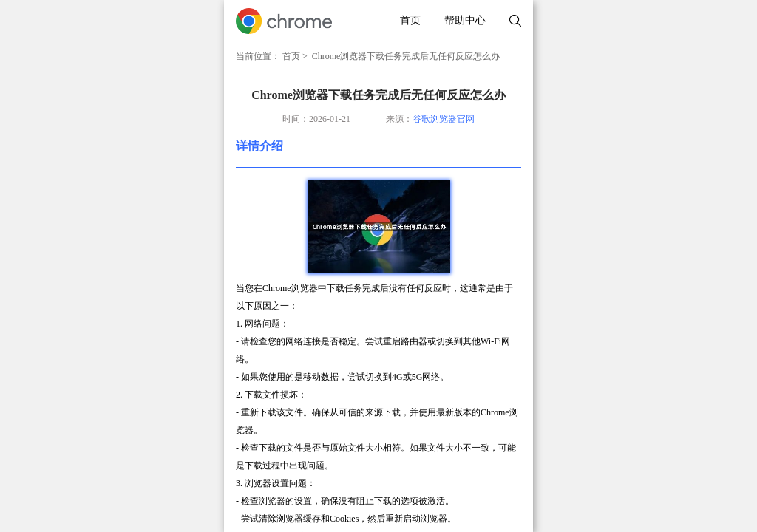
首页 (410, 20)
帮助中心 (465, 20)
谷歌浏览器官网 (444, 119)
